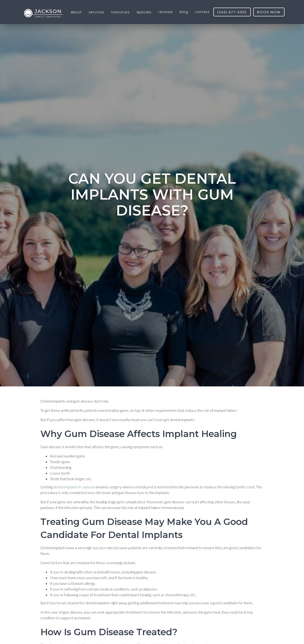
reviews (166, 12)
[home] (43, 12)
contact (202, 12)
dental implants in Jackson (74, 487)
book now (269, 12)
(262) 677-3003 (232, 12)
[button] (76, 12)
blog (184, 12)
